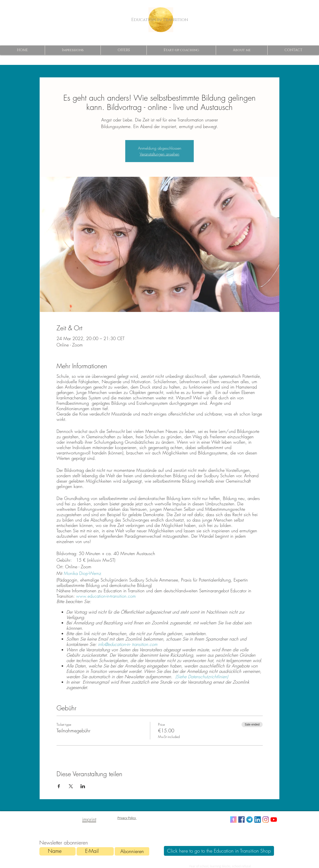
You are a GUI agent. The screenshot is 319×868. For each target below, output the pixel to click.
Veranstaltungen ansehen (159, 154)
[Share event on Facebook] (59, 786)
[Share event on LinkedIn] (83, 786)
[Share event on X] (71, 786)
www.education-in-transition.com (107, 596)
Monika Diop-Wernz (83, 573)
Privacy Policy (127, 818)
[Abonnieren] (132, 851)
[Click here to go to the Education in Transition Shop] (219, 851)
